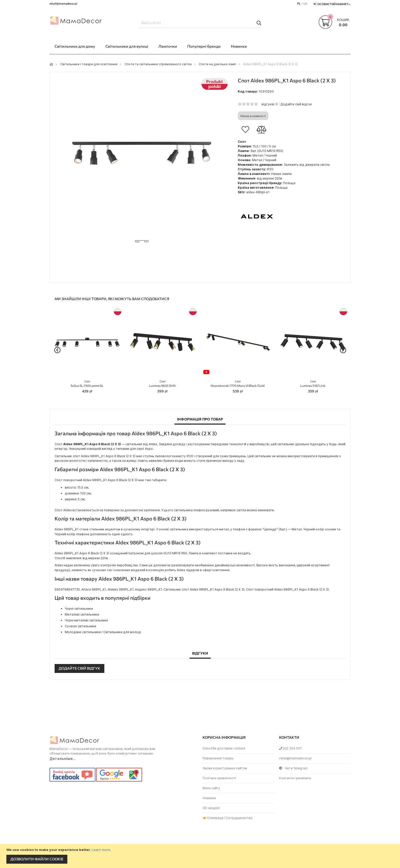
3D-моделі (211, 808)
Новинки (209, 798)
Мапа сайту (211, 788)
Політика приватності (219, 778)
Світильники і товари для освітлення (89, 64)
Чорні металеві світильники (86, 620)
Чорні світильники (79, 609)
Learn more (101, 850)
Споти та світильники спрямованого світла (158, 64)
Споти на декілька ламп (217, 64)
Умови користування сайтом (225, 768)
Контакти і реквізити (295, 778)
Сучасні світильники (80, 626)
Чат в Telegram (293, 768)
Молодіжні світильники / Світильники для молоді (103, 632)
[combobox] (200, 23)
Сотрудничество (239, 818)
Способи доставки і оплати (224, 748)
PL (299, 3)
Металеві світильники (82, 614)
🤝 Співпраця (213, 818)
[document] (201, 856)
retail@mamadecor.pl (295, 758)
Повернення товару (218, 758)
